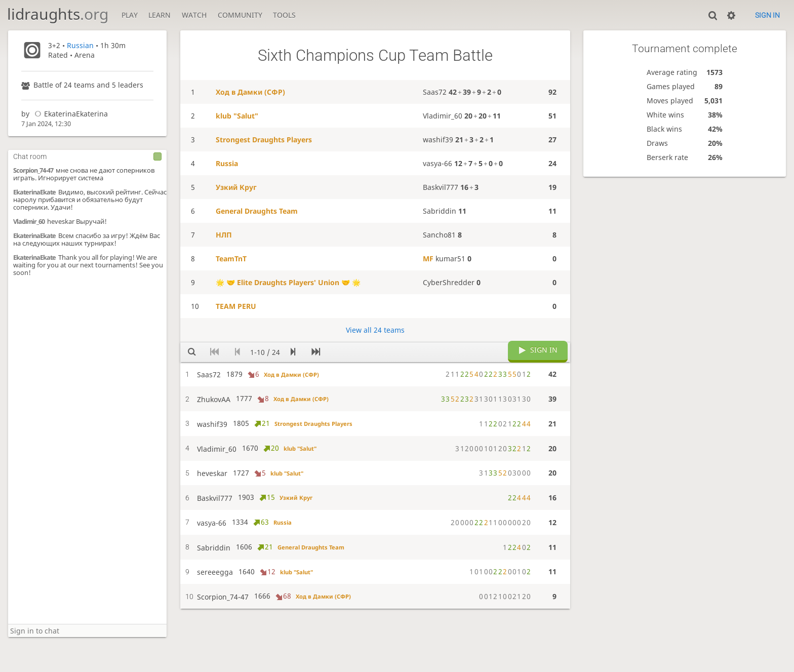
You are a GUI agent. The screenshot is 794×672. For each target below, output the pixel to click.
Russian (80, 45)
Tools (284, 15)
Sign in (767, 15)
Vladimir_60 (29, 222)
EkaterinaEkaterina (70, 114)
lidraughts (58, 14)
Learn (160, 15)
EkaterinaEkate (34, 192)
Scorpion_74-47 (33, 170)
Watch (194, 15)
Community (240, 15)
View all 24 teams (375, 330)
